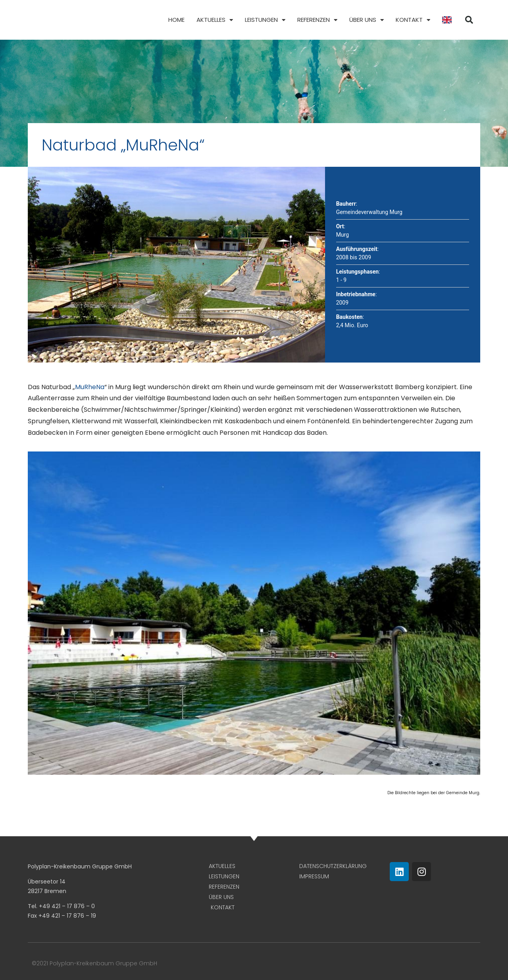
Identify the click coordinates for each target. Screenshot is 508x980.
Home (176, 20)
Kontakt (413, 20)
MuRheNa (90, 387)
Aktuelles (215, 20)
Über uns (367, 20)
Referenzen (317, 20)
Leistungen (265, 20)
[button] (469, 20)
